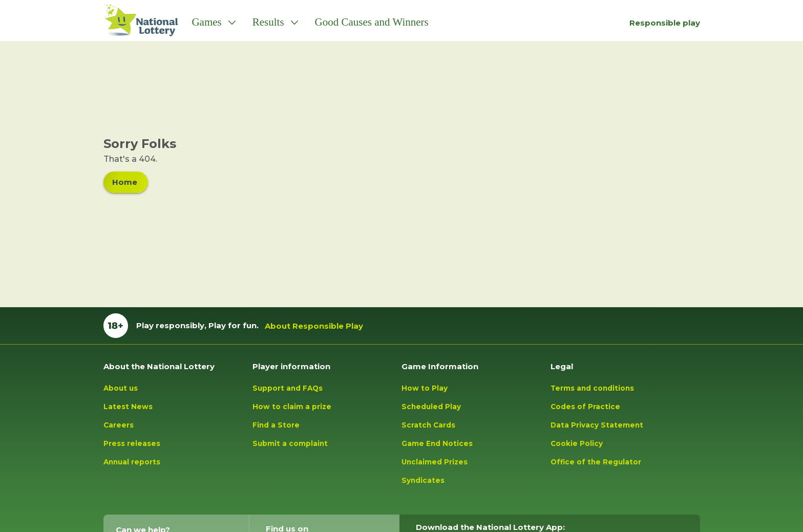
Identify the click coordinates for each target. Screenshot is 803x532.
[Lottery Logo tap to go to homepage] (135, 20)
